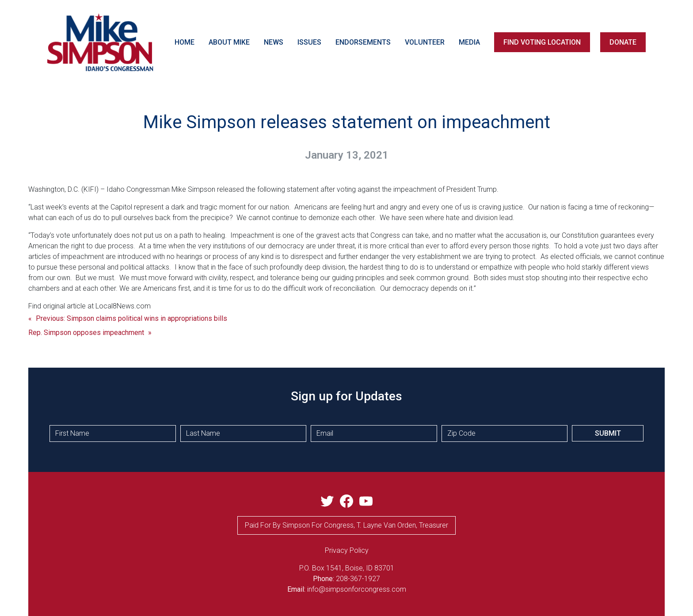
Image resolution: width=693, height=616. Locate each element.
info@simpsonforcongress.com (357, 589)
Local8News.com (123, 306)
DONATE (623, 42)
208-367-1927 (358, 579)
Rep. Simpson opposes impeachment (86, 333)
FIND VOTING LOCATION (542, 42)
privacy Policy (347, 550)
